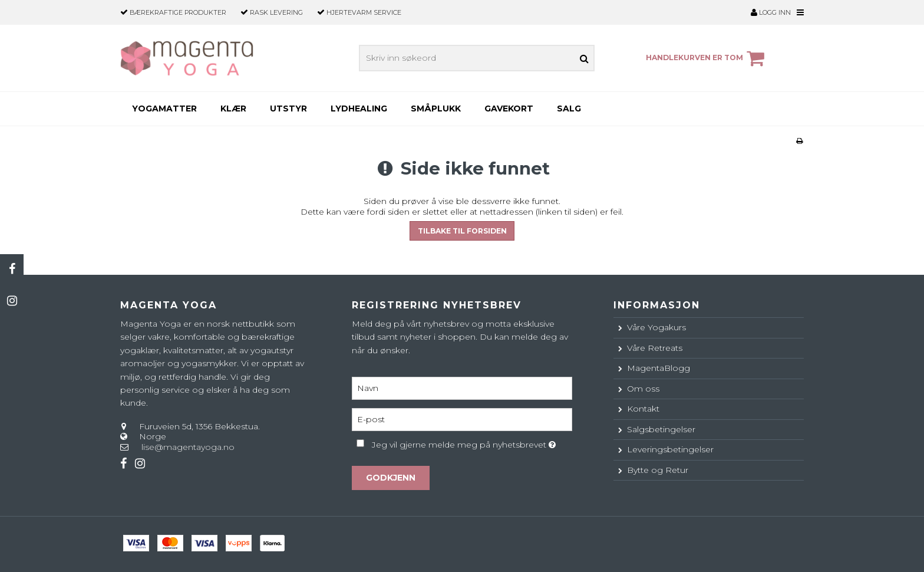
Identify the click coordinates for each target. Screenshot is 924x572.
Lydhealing (359, 109)
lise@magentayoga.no (188, 447)
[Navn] (462, 387)
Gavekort (509, 109)
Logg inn (771, 12)
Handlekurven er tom (707, 58)
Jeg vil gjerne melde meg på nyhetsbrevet (472, 443)
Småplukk (436, 109)
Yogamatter (164, 109)
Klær (233, 109)
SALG (569, 109)
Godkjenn (391, 478)
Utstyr (288, 109)
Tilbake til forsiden (462, 231)
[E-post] (462, 419)
